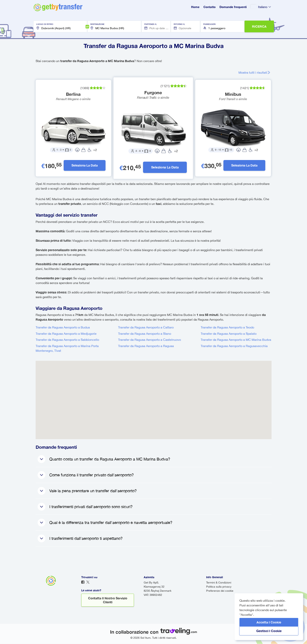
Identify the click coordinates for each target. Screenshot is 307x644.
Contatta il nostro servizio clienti (108, 600)
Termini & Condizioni (219, 583)
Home (195, 7)
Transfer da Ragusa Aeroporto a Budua (63, 327)
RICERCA (259, 26)
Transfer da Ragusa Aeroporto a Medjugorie (66, 334)
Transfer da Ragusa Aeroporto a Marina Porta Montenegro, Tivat (67, 348)
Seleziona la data (85, 165)
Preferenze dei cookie (220, 591)
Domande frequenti (233, 7)
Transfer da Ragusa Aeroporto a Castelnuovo (149, 340)
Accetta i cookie (269, 622)
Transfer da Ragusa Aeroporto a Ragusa (146, 346)
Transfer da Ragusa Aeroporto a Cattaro (146, 327)
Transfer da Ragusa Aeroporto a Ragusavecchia (234, 346)
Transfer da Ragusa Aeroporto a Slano (145, 334)
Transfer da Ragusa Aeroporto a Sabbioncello (67, 340)
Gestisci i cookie (269, 631)
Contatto (209, 7)
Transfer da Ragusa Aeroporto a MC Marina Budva (236, 340)
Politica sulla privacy (219, 587)
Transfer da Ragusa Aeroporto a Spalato (229, 334)
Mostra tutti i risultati (255, 72)
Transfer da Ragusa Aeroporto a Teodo (227, 327)
